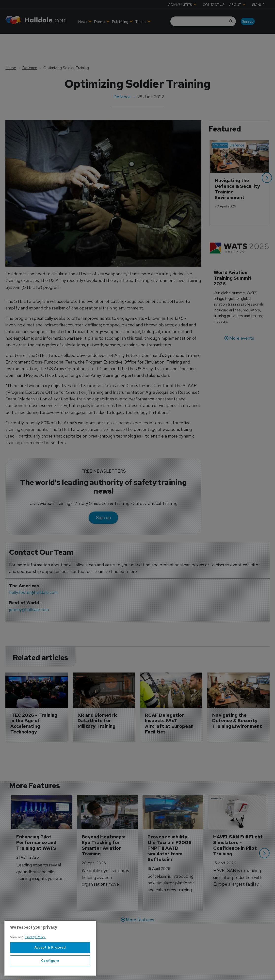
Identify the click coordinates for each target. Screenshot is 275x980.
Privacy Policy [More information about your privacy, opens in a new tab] (35, 963)
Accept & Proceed (50, 973)
